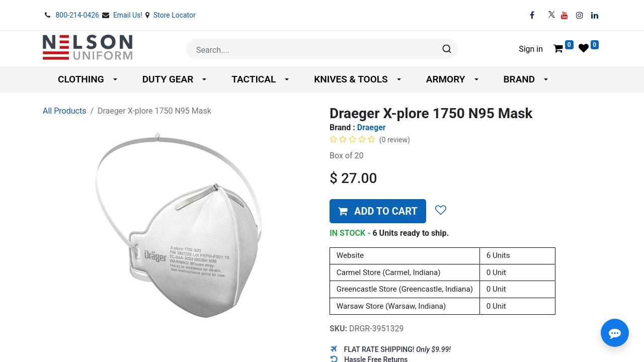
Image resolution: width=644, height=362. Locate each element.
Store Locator (175, 15)
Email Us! (129, 15)
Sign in (531, 49)
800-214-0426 (78, 15)
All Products (64, 111)
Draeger (372, 127)
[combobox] (322, 49)
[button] (378, 211)
